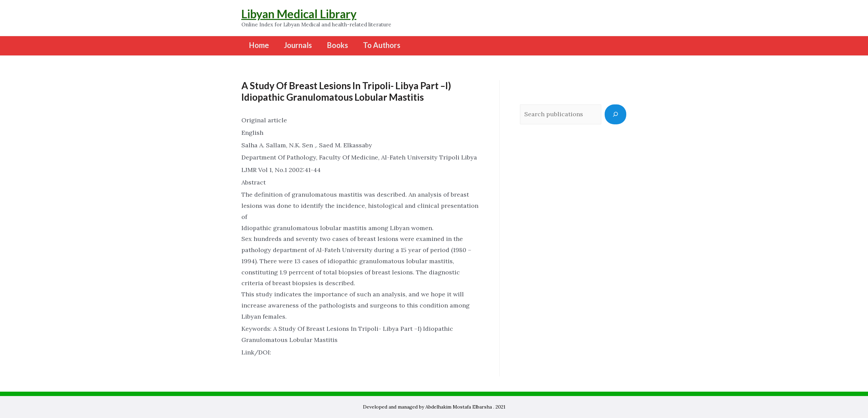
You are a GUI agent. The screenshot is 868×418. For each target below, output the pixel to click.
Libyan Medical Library (299, 14)
